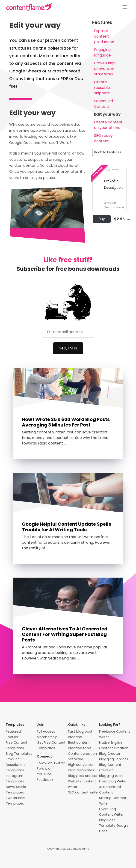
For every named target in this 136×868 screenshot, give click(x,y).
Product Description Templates (15, 765)
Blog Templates (19, 754)
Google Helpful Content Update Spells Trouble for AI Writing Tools (67, 527)
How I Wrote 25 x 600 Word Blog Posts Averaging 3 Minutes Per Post (66, 422)
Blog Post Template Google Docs (114, 826)
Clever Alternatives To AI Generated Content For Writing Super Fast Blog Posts (65, 634)
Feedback (45, 780)
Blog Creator (110, 754)
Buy (102, 219)
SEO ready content (103, 138)
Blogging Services (114, 759)
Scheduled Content (103, 104)
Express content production (104, 36)
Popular (12, 737)
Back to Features (108, 152)
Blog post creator (83, 776)
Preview (114, 169)
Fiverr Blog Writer (113, 781)
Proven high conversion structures (105, 69)
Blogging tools (111, 776)
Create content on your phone (108, 125)
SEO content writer (83, 792)
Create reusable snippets (102, 88)
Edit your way (107, 114)
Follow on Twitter (51, 763)
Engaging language (102, 52)
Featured (13, 731)
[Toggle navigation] (125, 7)
